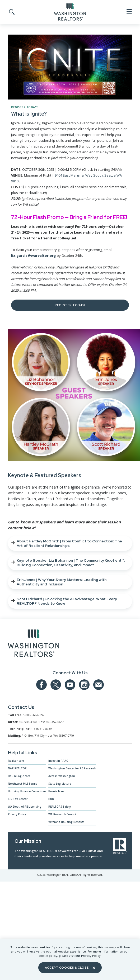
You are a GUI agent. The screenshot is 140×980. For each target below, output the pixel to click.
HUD (51, 799)
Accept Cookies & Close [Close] (70, 968)
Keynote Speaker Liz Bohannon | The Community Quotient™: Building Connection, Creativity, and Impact (68, 563)
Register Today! (70, 305)
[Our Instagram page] (84, 685)
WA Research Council (62, 814)
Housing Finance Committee (27, 791)
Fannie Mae (56, 791)
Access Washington (62, 776)
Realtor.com (16, 761)
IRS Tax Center (18, 799)
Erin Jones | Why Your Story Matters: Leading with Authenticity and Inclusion (59, 582)
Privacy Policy (17, 814)
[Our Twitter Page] (56, 685)
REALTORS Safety (60, 807)
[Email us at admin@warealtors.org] (99, 685)
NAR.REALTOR (17, 768)
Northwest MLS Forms (23, 784)
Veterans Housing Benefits (66, 822)
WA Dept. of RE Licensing (25, 807)
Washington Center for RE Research (72, 768)
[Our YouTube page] (70, 685)
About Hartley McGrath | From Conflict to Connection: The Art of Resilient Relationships (67, 543)
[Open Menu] (129, 12)
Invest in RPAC (58, 761)
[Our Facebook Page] (41, 685)
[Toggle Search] (11, 12)
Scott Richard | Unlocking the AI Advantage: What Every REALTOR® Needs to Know (64, 601)
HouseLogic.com (19, 776)
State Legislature (60, 784)
